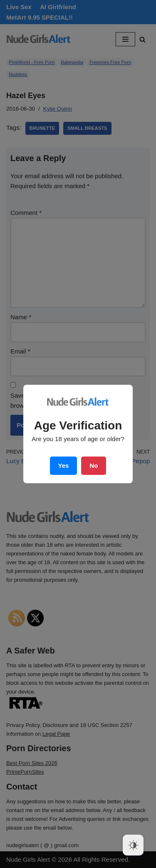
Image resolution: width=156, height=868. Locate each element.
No (94, 466)
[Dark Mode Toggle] (133, 845)
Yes (64, 466)
